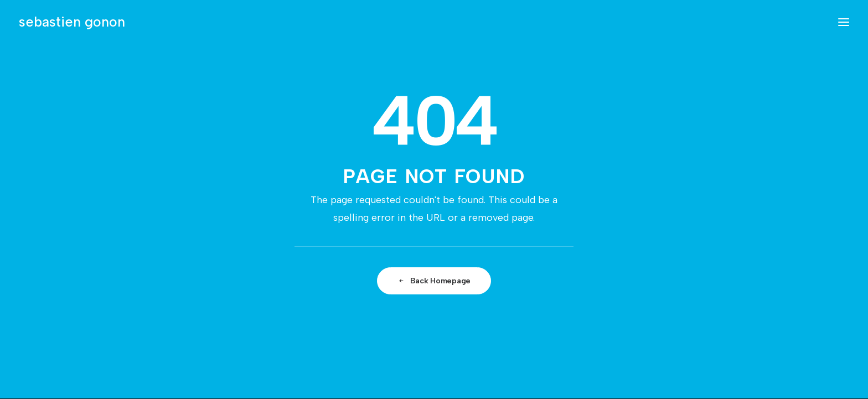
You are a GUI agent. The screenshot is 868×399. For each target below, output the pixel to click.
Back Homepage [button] (434, 281)
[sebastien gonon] (72, 22)
